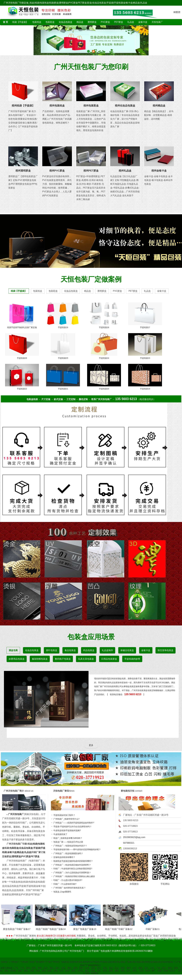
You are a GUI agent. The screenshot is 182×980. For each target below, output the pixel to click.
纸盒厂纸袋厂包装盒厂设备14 (52, 928)
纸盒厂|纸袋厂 (146, 971)
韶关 (34, 968)
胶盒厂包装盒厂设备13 (86, 928)
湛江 (58, 968)
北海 (6, 971)
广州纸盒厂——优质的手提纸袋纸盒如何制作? (73, 823)
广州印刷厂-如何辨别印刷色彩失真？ (69, 888)
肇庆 (69, 968)
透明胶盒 (92, 22)
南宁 (164, 968)
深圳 (28, 968)
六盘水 (80, 971)
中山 (117, 968)
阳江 (99, 968)
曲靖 (49, 971)
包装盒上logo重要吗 (61, 892)
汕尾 (87, 968)
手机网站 (94, 973)
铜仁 (99, 971)
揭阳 (129, 968)
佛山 (52, 968)
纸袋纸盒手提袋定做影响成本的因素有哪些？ (72, 861)
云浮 (134, 968)
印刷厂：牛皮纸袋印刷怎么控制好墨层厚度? (72, 869)
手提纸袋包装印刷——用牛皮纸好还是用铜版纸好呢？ (76, 849)
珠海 (40, 968)
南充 (134, 971)
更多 (91, 745)
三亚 (152, 968)
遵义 (87, 971)
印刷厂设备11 (154, 928)
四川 (105, 971)
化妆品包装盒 (66, 22)
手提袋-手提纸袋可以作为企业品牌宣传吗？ (72, 827)
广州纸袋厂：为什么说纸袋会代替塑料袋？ (71, 873)
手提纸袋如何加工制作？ (63, 815)
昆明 (44, 971)
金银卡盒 (143, 22)
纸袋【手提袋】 (20, 22)
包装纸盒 (37, 22)
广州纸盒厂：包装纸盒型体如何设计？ (69, 846)
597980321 (129, 843)
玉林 (32, 971)
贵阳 (73, 971)
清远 (105, 968)
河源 (93, 968)
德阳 (117, 971)
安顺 (93, 971)
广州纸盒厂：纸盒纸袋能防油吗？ (67, 853)
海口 (146, 968)
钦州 (20, 971)
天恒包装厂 (157, 22)
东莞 (111, 968)
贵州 (67, 971)
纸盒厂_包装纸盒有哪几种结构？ (67, 838)
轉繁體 (177, 12)
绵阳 (123, 971)
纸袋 (35, 844)
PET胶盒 (119, 22)
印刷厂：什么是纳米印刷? (64, 884)
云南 (38, 971)
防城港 (13, 971)
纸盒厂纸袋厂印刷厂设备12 (120, 928)
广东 (16, 968)
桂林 (176, 968)
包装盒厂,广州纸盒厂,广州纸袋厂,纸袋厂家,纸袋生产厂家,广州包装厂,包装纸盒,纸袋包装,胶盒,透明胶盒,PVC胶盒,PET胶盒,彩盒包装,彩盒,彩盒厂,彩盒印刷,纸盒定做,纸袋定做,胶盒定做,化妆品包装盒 (87, 962)
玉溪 (55, 971)
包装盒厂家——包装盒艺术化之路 (67, 842)
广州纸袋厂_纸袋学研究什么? (65, 819)
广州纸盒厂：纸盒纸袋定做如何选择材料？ (71, 865)
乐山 (128, 971)
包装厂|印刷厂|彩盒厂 (167, 971)
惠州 (75, 968)
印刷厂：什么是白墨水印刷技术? (67, 880)
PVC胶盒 (105, 22)
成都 (111, 971)
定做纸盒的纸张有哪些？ (63, 857)
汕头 (46, 968)
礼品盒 (131, 22)
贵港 (26, 971)
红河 (61, 971)
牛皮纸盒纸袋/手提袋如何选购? (66, 830)
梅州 (81, 968)
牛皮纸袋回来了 (59, 834)
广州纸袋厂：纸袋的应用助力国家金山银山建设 (73, 876)
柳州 (170, 968)
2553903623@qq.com (134, 837)
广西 (158, 968)
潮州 (123, 968)
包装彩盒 (50, 22)
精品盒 (80, 22)
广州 (22, 968)
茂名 (63, 968)
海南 (140, 968)
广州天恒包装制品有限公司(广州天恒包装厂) (62, 951)
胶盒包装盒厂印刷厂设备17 (18, 928)
